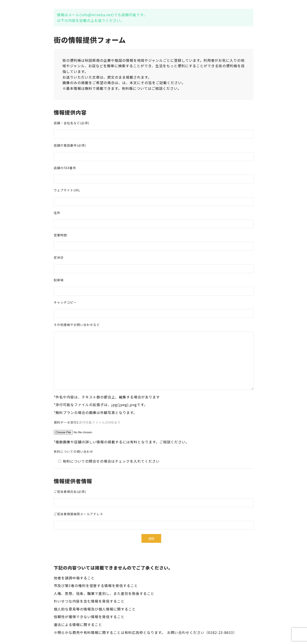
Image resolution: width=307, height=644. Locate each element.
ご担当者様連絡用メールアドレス (78, 514)
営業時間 (60, 235)
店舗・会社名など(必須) (71, 123)
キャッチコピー (65, 302)
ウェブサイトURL (67, 190)
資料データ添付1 (87, 422)
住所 (57, 213)
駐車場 (59, 280)
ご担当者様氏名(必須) (70, 492)
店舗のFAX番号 (65, 168)
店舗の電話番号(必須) (70, 145)
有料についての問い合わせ (73, 451)
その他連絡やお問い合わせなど (77, 325)
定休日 (59, 257)
